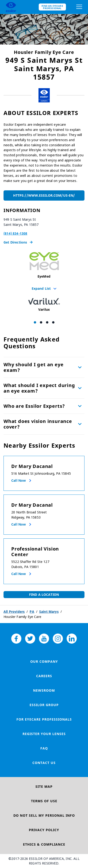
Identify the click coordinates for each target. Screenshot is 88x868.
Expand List (44, 288)
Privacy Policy (44, 830)
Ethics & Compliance (44, 844)
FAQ (44, 748)
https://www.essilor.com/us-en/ (44, 195)
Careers (44, 676)
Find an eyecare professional (52, 7)
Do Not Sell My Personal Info (44, 815)
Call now (19, 480)
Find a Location (44, 594)
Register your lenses (44, 734)
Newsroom (44, 690)
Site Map (44, 786)
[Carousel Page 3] (47, 322)
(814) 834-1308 (15, 233)
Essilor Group (44, 705)
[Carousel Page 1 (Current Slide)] (35, 322)
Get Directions (18, 242)
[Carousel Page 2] (41, 322)
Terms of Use (44, 801)
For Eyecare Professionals (44, 719)
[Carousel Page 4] (53, 322)
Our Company (44, 661)
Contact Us (44, 763)
